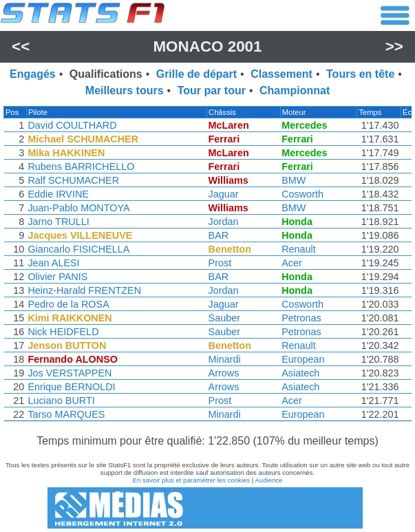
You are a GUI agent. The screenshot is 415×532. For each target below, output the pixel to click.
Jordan (226, 222)
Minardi (227, 359)
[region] (207, 267)
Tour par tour (212, 91)
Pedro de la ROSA (67, 304)
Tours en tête (360, 74)
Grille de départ (196, 74)
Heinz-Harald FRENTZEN (84, 290)
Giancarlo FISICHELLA (78, 249)
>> (394, 46)
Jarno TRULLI (57, 222)
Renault (301, 249)
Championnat (295, 91)
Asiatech (303, 373)
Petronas (304, 318)
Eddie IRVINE (57, 194)
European (306, 359)
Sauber (226, 318)
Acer (295, 263)
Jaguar (226, 194)
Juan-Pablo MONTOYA (78, 208)
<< (21, 46)
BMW (296, 180)
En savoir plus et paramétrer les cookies (192, 480)
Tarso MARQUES (65, 414)
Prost (222, 263)
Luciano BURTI (60, 401)
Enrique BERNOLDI (71, 387)
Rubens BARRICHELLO (80, 167)
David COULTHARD (71, 125)
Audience (268, 480)
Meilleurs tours (125, 91)
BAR (221, 235)
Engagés (33, 74)
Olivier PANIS (57, 277)
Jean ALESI (53, 263)
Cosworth (305, 194)
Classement (281, 74)
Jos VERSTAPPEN (69, 373)
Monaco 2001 (207, 46)
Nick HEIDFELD (62, 332)
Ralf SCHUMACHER (73, 180)
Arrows (226, 373)
